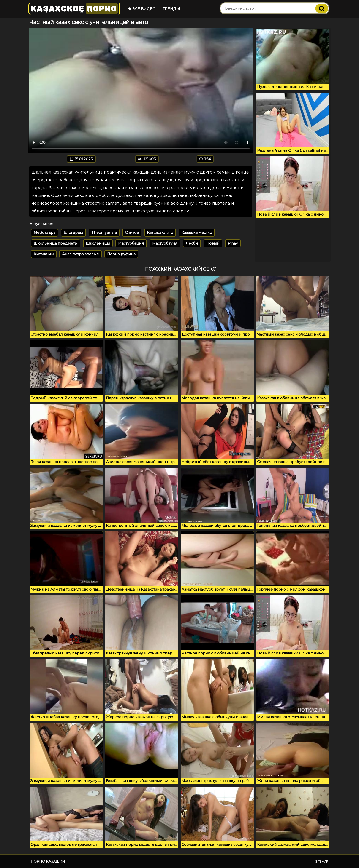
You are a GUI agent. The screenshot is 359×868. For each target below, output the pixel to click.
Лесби (192, 243)
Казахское (74, 9)
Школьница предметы (56, 243)
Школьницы (98, 243)
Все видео (142, 9)
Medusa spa (45, 233)
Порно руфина (121, 254)
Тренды (171, 9)
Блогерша (73, 233)
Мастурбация (131, 243)
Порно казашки (48, 861)
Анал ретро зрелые (80, 254)
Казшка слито (160, 233)
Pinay (233, 243)
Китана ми (44, 254)
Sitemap (322, 861)
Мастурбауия (165, 243)
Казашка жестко (197, 233)
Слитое (132, 233)
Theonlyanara (104, 233)
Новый (213, 243)
